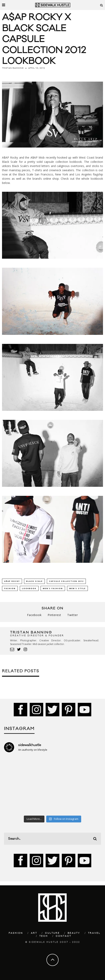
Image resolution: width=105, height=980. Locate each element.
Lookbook (29, 588)
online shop (51, 179)
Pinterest (54, 615)
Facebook (34, 615)
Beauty (74, 933)
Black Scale (34, 581)
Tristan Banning (13, 68)
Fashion (10, 588)
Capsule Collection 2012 (66, 581)
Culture (52, 933)
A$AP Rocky (12, 581)
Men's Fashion (53, 588)
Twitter (73, 615)
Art (34, 933)
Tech (44, 936)
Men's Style (77, 588)
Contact (64, 936)
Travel (94, 933)
